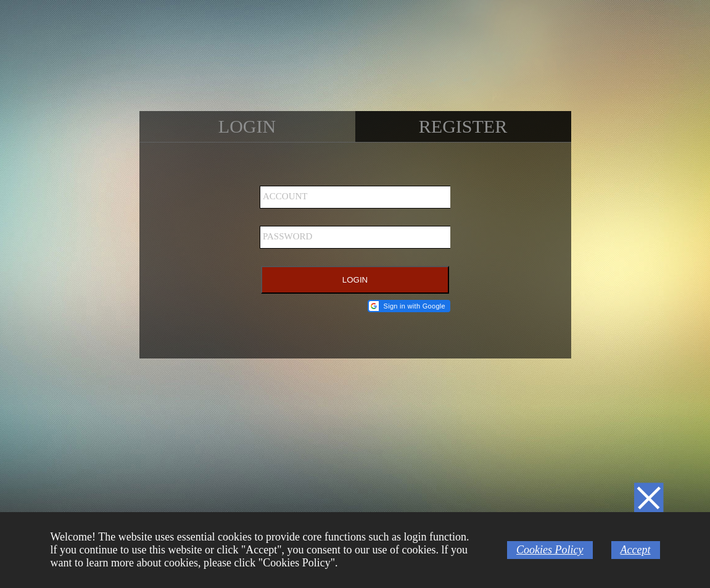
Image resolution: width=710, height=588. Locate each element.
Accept (636, 550)
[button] (409, 306)
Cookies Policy (550, 550)
